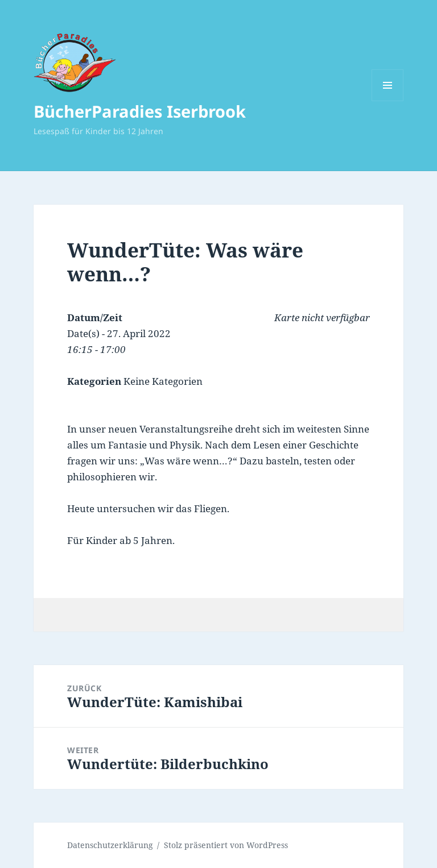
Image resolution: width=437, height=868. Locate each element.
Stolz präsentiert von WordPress (226, 845)
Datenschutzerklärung (110, 845)
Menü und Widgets (388, 101)
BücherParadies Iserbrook (140, 111)
